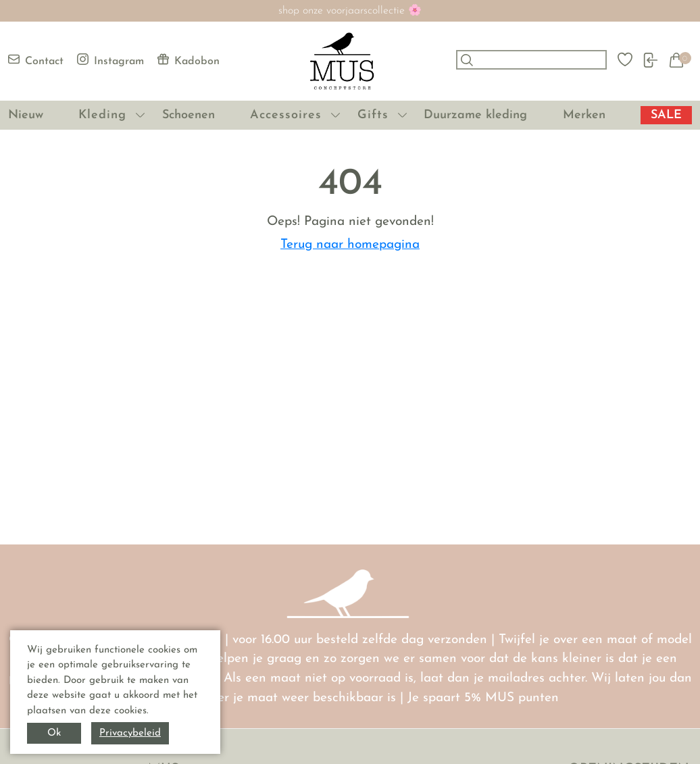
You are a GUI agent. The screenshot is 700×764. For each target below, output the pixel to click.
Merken (584, 115)
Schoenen (189, 115)
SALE (666, 115)
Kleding (102, 115)
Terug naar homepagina (350, 245)
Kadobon (189, 60)
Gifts (373, 115)
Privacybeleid (130, 733)
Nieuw (26, 115)
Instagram (110, 60)
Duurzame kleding (475, 115)
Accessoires (286, 115)
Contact (36, 60)
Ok (54, 733)
